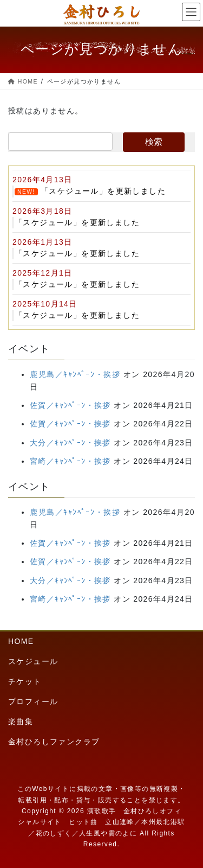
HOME (21, 641)
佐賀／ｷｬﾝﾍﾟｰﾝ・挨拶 (70, 405)
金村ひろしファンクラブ (54, 742)
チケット (25, 681)
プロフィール (33, 701)
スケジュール (33, 661)
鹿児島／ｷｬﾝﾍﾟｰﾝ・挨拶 (75, 374)
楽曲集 (21, 722)
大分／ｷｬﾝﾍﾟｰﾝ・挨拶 (70, 443)
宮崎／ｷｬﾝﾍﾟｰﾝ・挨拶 (70, 461)
